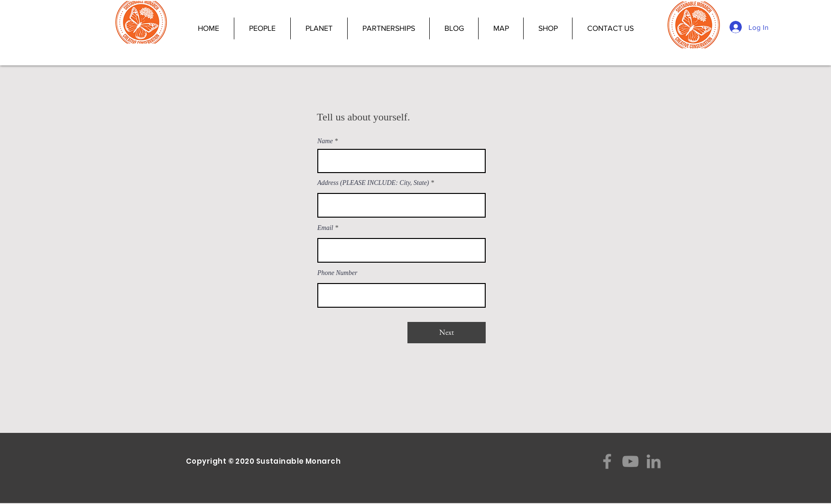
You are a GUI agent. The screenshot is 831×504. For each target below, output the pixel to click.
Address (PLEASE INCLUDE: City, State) (373, 183)
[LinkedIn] (654, 461)
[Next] (447, 333)
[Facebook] (607, 461)
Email (325, 228)
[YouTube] (630, 461)
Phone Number (337, 273)
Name (325, 141)
